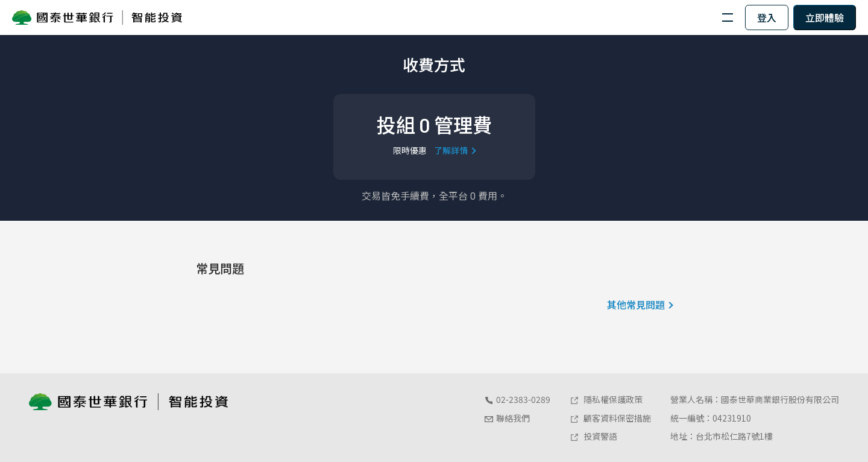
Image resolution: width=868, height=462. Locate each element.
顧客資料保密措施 (610, 418)
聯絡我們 (507, 418)
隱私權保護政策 (606, 399)
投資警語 (593, 436)
